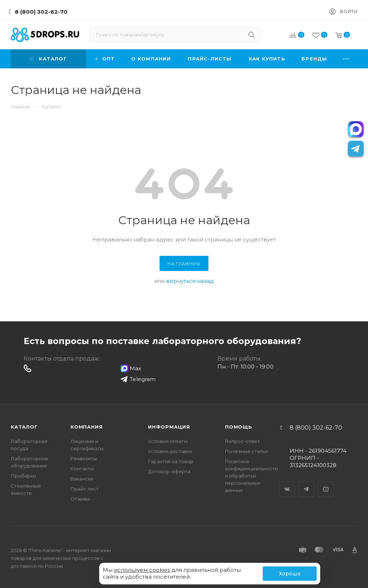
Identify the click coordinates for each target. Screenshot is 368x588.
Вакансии (82, 479)
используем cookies (142, 570)
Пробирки (23, 476)
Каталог (24, 427)
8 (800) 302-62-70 (41, 12)
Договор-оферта (169, 471)
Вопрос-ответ (242, 441)
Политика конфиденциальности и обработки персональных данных (251, 476)
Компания (86, 427)
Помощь (239, 427)
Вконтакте (287, 483)
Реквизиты (84, 458)
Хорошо (290, 574)
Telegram (307, 483)
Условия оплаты (168, 441)
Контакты (82, 469)
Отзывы (80, 499)
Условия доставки (170, 451)
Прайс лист (84, 489)
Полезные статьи (246, 451)
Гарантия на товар (171, 461)
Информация (169, 427)
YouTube (326, 483)
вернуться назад (190, 281)
